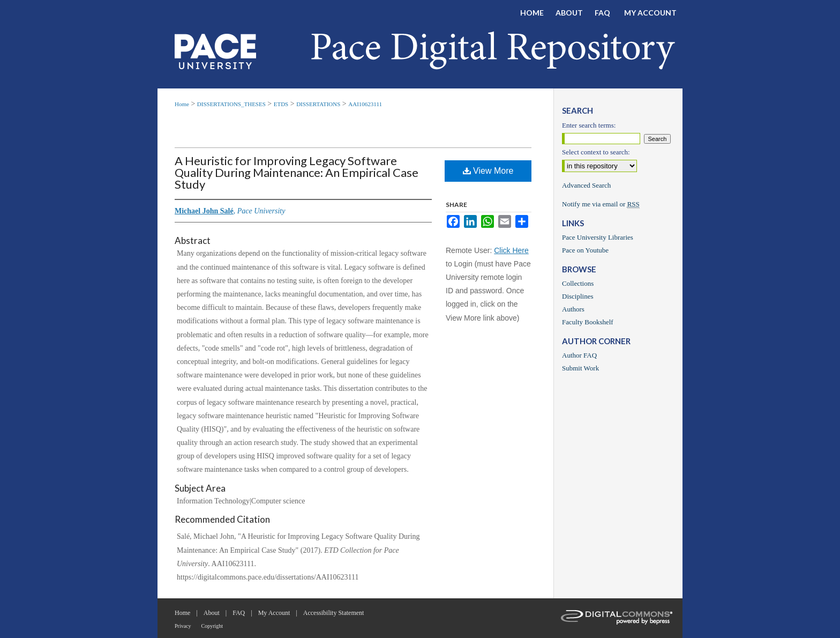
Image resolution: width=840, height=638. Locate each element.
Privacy (183, 626)
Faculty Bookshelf (588, 322)
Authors (573, 309)
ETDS (281, 104)
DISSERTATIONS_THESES (231, 104)
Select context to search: (596, 152)
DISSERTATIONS (318, 104)
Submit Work (580, 368)
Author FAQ (579, 355)
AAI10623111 (365, 104)
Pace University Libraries (598, 237)
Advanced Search (586, 185)
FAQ (239, 613)
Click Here (511, 250)
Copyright (212, 626)
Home (182, 104)
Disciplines (578, 296)
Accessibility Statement (334, 613)
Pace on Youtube (585, 250)
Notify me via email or (601, 204)
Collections (578, 283)
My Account (274, 613)
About (212, 613)
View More (488, 171)
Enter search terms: (589, 125)
